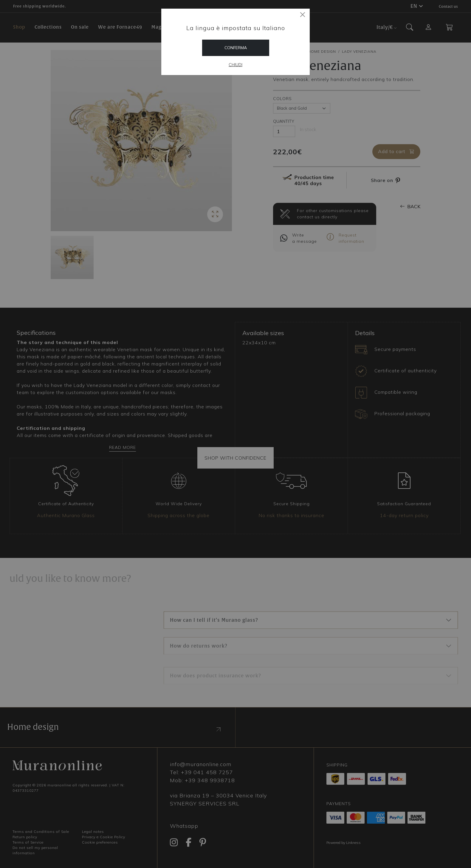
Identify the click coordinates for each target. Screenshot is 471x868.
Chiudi (235, 65)
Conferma (236, 48)
